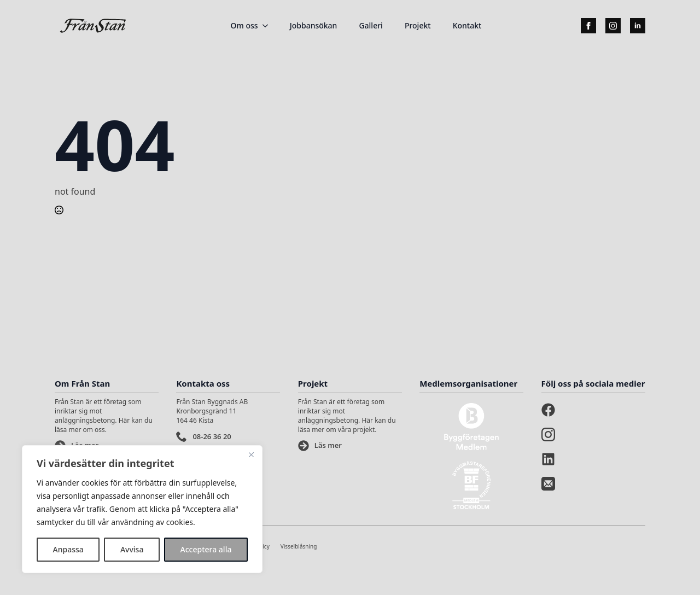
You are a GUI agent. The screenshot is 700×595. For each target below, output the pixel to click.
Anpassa (68, 549)
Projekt (418, 25)
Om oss (244, 25)
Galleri (371, 25)
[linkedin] (638, 26)
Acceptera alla (206, 549)
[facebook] (588, 26)
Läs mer (328, 445)
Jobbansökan (314, 25)
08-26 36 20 (212, 436)
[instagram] (613, 26)
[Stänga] (251, 454)
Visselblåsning (299, 546)
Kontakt (467, 25)
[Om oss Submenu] (269, 26)
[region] (142, 509)
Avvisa (132, 549)
